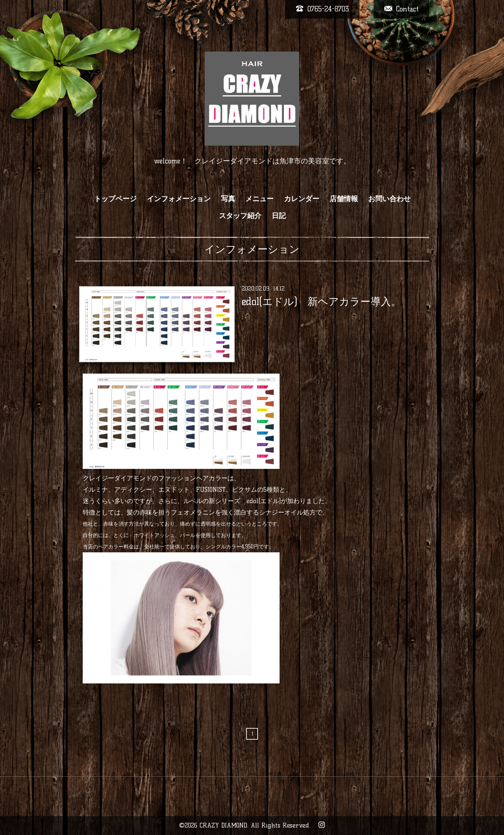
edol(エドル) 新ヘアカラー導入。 (321, 302)
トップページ (115, 199)
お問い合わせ (389, 199)
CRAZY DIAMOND (223, 825)
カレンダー (302, 199)
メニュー (259, 199)
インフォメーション (179, 199)
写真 (228, 199)
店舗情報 (344, 199)
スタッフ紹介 (240, 216)
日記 (279, 216)
